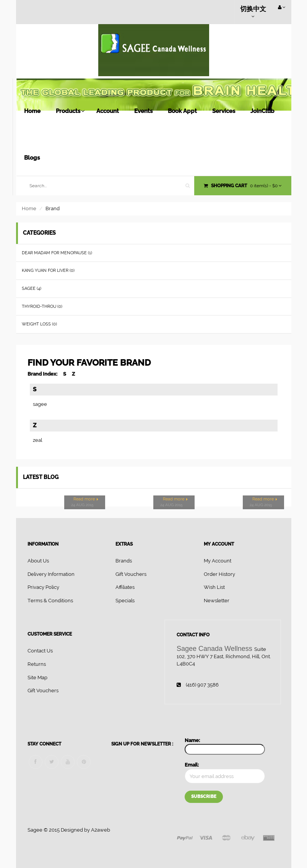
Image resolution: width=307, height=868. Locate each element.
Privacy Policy (43, 587)
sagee (40, 404)
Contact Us (40, 651)
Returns (37, 664)
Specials (125, 601)
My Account (218, 561)
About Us (38, 561)
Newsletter (217, 601)
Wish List (214, 587)
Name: (192, 740)
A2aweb (101, 830)
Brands (124, 561)
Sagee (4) (32, 289)
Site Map (37, 678)
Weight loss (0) (39, 324)
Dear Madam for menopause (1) (57, 253)
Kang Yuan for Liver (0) (48, 271)
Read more (86, 499)
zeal (37, 440)
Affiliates (125, 587)
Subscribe (204, 796)
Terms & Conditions (50, 601)
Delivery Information (51, 574)
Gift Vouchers (131, 574)
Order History (219, 574)
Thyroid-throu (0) (42, 306)
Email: (192, 765)
